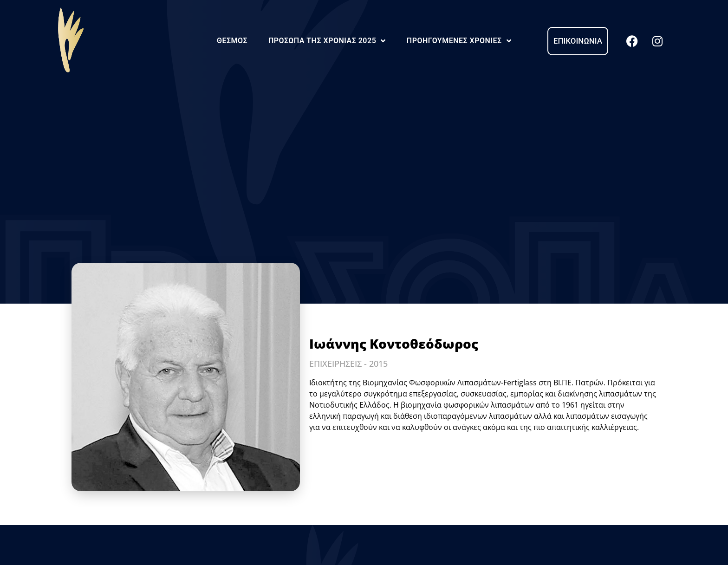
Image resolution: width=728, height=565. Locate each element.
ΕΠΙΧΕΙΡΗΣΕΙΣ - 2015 (348, 364)
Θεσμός (232, 41)
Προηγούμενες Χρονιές (459, 41)
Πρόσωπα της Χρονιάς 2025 (327, 41)
